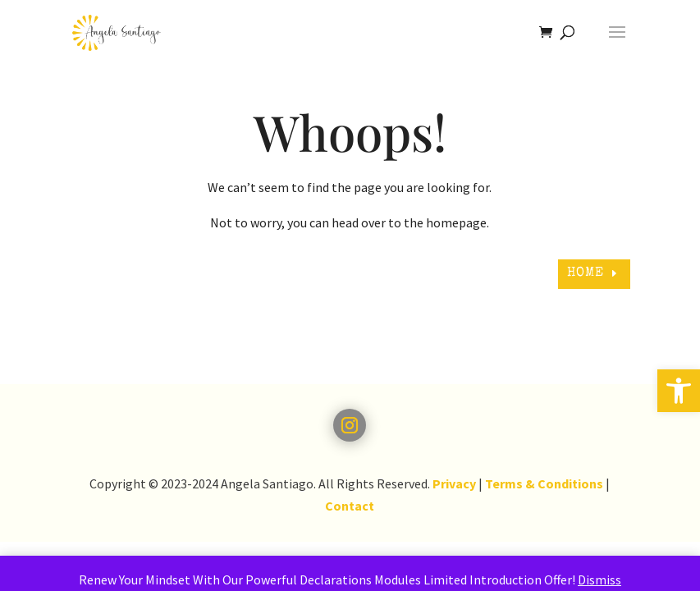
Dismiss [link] (599, 580)
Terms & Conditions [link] (544, 483)
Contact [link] (350, 506)
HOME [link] (586, 273)
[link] (679, 391)
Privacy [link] (454, 483)
